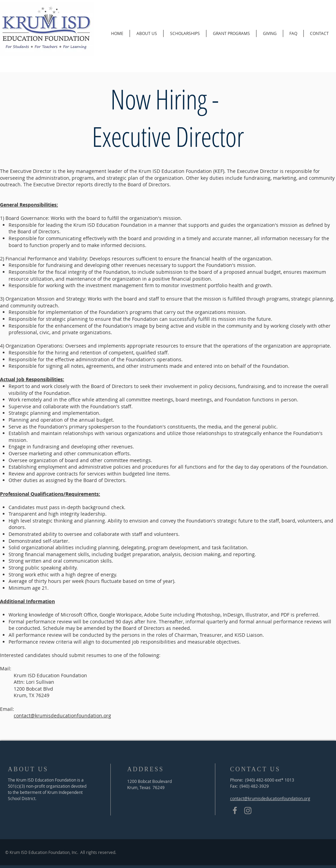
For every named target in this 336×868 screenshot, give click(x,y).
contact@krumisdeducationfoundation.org (62, 715)
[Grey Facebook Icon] (235, 810)
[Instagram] (248, 810)
